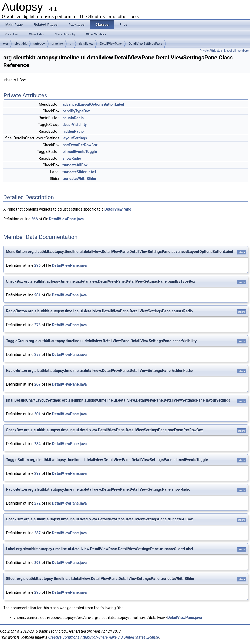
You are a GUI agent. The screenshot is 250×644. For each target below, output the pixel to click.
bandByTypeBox (76, 111)
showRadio (72, 158)
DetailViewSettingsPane (145, 44)
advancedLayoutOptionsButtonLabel (93, 104)
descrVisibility (75, 125)
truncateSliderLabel (79, 172)
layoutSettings (75, 138)
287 (38, 533)
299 (38, 473)
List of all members (236, 51)
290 (38, 592)
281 (38, 295)
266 (35, 219)
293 (38, 563)
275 (38, 355)
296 (38, 265)
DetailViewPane (111, 44)
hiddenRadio (73, 131)
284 (38, 444)
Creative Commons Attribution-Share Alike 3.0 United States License (103, 637)
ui (71, 44)
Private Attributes (211, 51)
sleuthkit (21, 44)
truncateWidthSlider (79, 179)
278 (38, 325)
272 (38, 503)
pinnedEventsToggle (80, 152)
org (5, 44)
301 (38, 414)
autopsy (39, 44)
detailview (86, 44)
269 (38, 384)
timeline (57, 44)
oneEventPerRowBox (80, 145)
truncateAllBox (75, 165)
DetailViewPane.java (66, 219)
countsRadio (73, 118)
